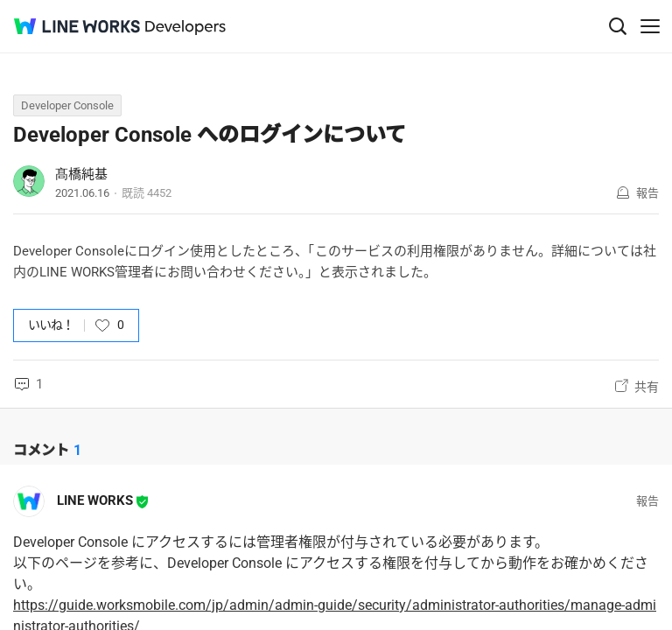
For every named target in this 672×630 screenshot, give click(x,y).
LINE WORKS (95, 500)
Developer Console (67, 105)
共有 (647, 387)
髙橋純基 (81, 174)
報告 (647, 193)
